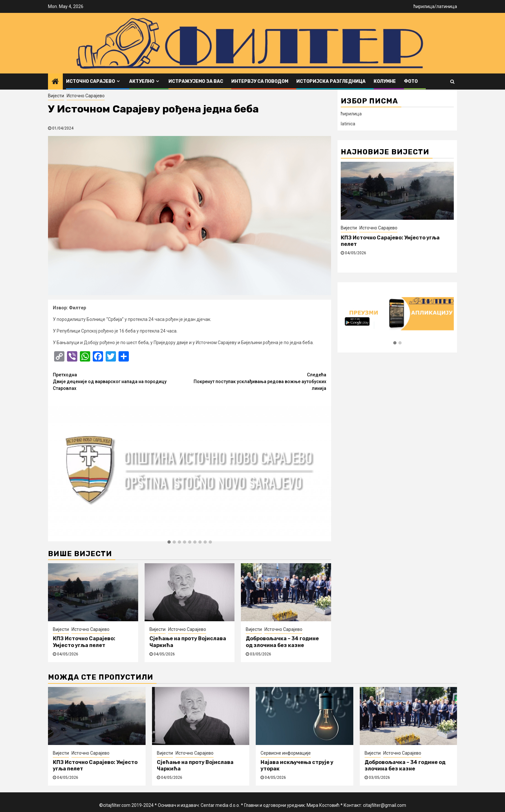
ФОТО (411, 81)
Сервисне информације (286, 753)
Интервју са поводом (260, 81)
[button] (169, 542)
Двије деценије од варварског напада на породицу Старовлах (121, 381)
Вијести (56, 96)
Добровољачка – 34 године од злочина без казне (282, 642)
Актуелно (142, 81)
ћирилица (424, 6)
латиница (447, 6)
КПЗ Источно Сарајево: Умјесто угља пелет (84, 642)
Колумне (385, 81)
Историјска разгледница (331, 81)
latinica (348, 124)
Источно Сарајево (91, 81)
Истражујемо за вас (196, 81)
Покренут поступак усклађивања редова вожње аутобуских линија (258, 381)
